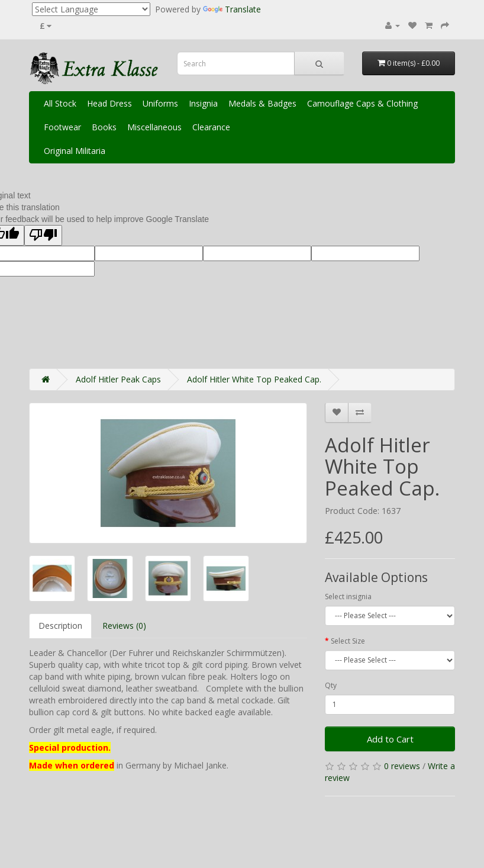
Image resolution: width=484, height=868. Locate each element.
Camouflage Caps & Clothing (362, 103)
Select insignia (348, 597)
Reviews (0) (124, 626)
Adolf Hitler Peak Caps (118, 379)
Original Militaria (75, 151)
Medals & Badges (262, 103)
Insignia (203, 103)
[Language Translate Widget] (91, 9)
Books (104, 127)
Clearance (211, 127)
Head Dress (109, 103)
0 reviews (402, 766)
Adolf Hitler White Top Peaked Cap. (254, 379)
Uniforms (160, 103)
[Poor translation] (43, 235)
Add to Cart (390, 739)
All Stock (60, 103)
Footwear (62, 127)
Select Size (348, 641)
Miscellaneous (154, 127)
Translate (232, 9)
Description (60, 626)
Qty (331, 685)
